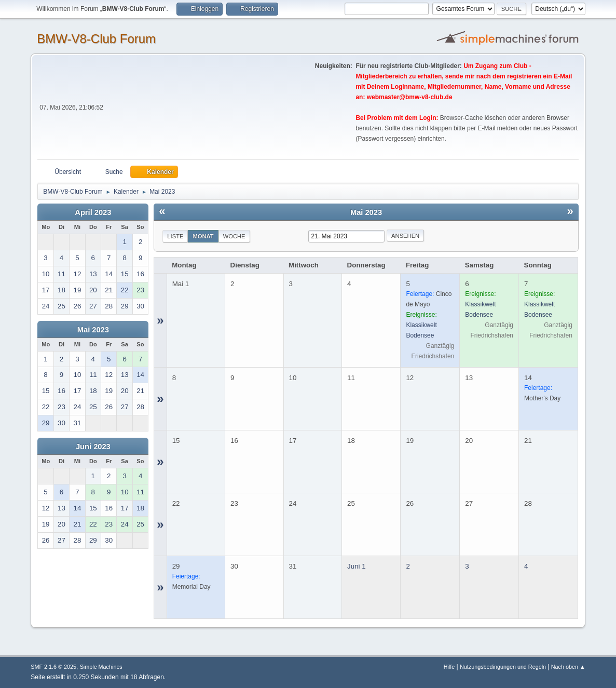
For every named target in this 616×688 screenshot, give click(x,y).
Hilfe (449, 667)
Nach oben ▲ (568, 667)
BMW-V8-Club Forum (96, 39)
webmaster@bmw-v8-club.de (410, 97)
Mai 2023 (93, 330)
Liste (175, 236)
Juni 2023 (93, 447)
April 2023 (93, 212)
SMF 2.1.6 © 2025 (53, 667)
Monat (203, 236)
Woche (234, 236)
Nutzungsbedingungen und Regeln (503, 667)
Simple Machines (101, 667)
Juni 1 (357, 566)
